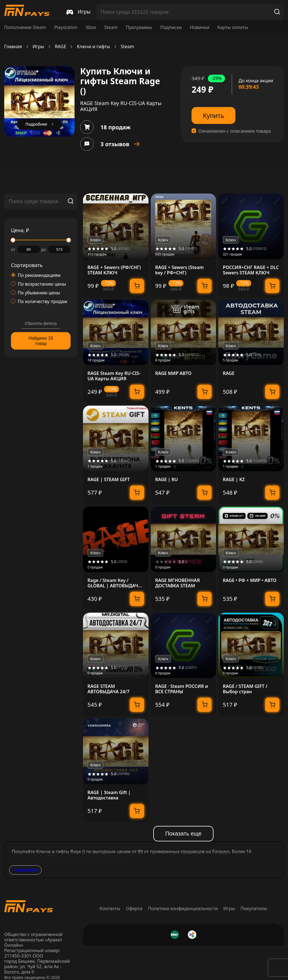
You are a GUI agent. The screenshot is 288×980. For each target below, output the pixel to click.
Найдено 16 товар (41, 341)
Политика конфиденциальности (183, 908)
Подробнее (25, 870)
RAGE (60, 47)
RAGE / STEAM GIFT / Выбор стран (245, 689)
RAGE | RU (167, 480)
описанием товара (251, 131)
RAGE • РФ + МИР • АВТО (250, 580)
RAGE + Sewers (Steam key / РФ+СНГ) (180, 270)
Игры (38, 47)
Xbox (91, 27)
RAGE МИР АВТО (173, 373)
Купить (213, 116)
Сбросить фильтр (41, 323)
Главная (13, 47)
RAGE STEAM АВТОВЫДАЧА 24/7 (108, 689)
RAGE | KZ (234, 480)
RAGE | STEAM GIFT (109, 480)
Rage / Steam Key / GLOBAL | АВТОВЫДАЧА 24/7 (114, 583)
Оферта (134, 908)
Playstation (66, 27)
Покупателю (254, 908)
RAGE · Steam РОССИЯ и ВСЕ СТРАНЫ (182, 689)
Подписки (171, 27)
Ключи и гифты (93, 47)
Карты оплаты (233, 27)
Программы (139, 27)
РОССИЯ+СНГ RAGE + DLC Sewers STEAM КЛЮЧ (251, 270)
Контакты (110, 908)
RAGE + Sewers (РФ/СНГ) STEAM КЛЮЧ (114, 270)
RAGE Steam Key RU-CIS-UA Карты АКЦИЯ (114, 376)
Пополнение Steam (25, 27)
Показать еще (183, 834)
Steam (111, 27)
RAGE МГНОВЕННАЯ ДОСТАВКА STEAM (178, 583)
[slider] (13, 240)
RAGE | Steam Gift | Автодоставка (109, 795)
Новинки (200, 27)
